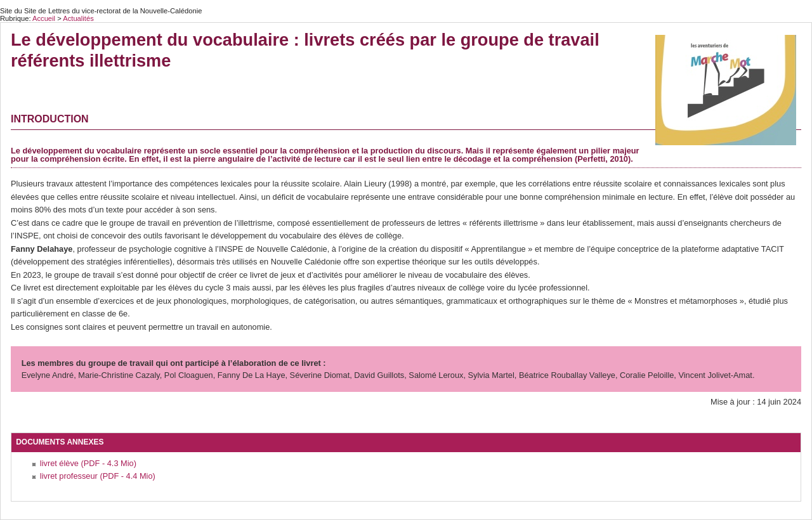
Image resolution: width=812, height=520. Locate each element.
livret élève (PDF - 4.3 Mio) (88, 463)
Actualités (78, 18)
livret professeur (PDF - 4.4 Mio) (98, 476)
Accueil (44, 18)
